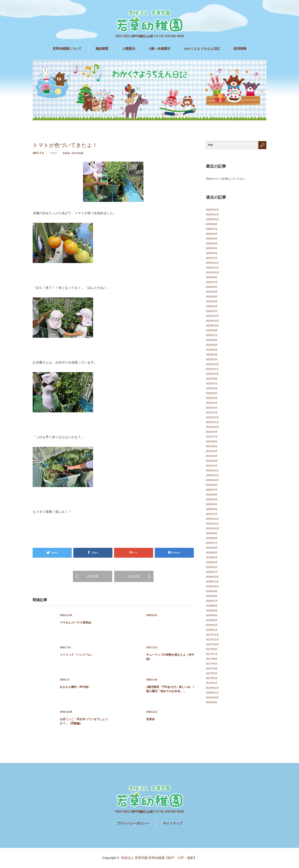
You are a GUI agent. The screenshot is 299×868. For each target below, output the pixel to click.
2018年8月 (212, 596)
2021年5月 (212, 446)
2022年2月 (212, 408)
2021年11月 (212, 422)
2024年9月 (212, 277)
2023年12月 (212, 316)
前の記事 (93, 576)
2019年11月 (212, 524)
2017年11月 (212, 640)
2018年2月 (212, 625)
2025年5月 (212, 239)
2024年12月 (212, 263)
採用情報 (240, 49)
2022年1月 (212, 413)
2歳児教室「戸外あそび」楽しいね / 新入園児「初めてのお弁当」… (170, 689)
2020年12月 (212, 471)
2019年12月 (212, 519)
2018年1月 (212, 630)
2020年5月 (212, 500)
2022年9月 (212, 379)
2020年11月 (212, 475)
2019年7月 (212, 543)
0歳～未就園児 (160, 49)
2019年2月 (212, 567)
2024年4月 (212, 297)
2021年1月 (212, 466)
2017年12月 (212, 635)
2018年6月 (212, 606)
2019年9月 (212, 533)
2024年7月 (212, 282)
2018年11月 (212, 582)
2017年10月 (212, 644)
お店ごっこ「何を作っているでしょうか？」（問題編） (84, 721)
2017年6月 (212, 659)
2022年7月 (212, 384)
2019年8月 (212, 538)
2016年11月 (212, 693)
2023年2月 (212, 359)
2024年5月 (212, 292)
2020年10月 (212, 480)
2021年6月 (212, 442)
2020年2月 (212, 509)
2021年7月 (212, 437)
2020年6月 (212, 495)
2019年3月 (212, 562)
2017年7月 (212, 654)
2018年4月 (212, 615)
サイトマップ (173, 823)
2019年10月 (212, 528)
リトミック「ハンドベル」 (77, 655)
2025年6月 (212, 234)
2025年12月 (212, 210)
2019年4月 (212, 557)
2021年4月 (212, 451)
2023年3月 (212, 355)
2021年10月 (212, 427)
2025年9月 (212, 224)
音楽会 (151, 719)
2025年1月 (212, 258)
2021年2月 (212, 461)
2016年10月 (212, 698)
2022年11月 (212, 369)
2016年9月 (212, 702)
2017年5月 (212, 664)
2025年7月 (212, 229)
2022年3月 (212, 403)
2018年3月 (212, 620)
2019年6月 (212, 548)
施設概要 (102, 49)
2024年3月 (212, 301)
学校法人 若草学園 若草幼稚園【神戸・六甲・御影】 (159, 858)
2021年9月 (212, 432)
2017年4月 (212, 669)
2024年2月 (212, 306)
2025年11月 (212, 215)
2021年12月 (212, 417)
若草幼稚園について (67, 49)
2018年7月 (212, 601)
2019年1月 (212, 572)
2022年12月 (212, 364)
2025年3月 (212, 248)
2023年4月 (212, 350)
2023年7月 (212, 335)
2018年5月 (212, 611)
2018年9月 (212, 591)
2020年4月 (212, 504)
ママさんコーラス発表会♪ (76, 622)
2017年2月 (212, 678)
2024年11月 (212, 268)
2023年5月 (212, 345)
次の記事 (134, 576)
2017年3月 (212, 673)
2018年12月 (212, 577)
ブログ (53, 153)
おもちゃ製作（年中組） (75, 687)
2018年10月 (212, 586)
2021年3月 (212, 456)
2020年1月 (212, 514)
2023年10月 (212, 326)
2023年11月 (212, 321)
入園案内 (129, 49)
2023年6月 (212, 340)
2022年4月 (212, 398)
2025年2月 (212, 253)
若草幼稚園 (77, 153)
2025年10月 (212, 219)
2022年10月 (212, 374)
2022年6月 (212, 388)
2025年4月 (212, 244)
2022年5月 (212, 393)
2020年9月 (212, 485)
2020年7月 (212, 490)
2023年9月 (212, 330)
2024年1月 (212, 311)
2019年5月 (212, 553)
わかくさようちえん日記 (202, 49)
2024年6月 (212, 287)
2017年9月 (212, 649)
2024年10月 (212, 272)
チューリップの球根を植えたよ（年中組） (170, 657)
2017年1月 (212, 683)
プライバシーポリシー (133, 823)
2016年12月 (212, 688)
